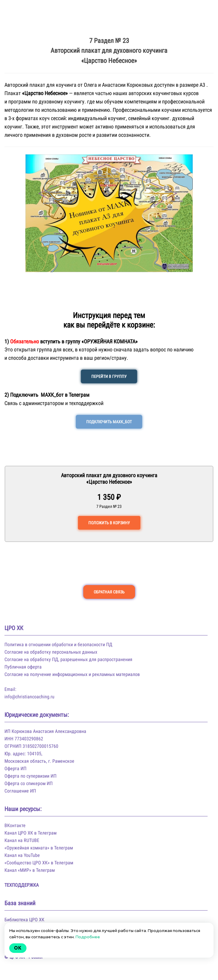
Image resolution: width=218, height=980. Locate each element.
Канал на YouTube (22, 855)
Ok (18, 948)
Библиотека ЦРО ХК (24, 920)
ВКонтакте (15, 825)
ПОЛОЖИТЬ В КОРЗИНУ (109, 523)
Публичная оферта (23, 667)
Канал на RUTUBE (22, 840)
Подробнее (88, 937)
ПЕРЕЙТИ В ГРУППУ (109, 376)
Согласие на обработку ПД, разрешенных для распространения (68, 659)
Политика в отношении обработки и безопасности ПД (58, 645)
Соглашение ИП (20, 791)
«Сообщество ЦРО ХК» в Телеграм (39, 863)
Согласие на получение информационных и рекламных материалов (72, 674)
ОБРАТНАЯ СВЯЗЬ (109, 592)
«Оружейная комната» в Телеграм (39, 848)
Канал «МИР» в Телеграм (30, 870)
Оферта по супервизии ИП (30, 776)
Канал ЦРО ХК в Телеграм (30, 833)
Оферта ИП (15, 769)
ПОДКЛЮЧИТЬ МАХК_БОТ (109, 422)
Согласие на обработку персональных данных (51, 652)
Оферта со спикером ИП (29, 783)
